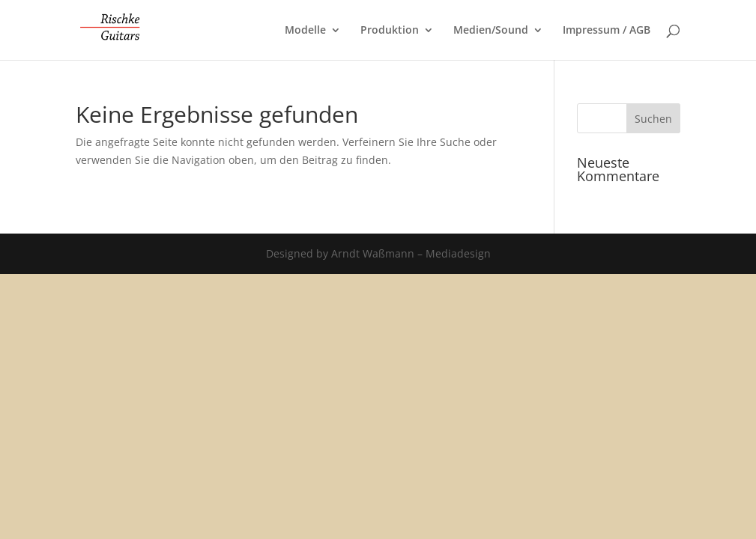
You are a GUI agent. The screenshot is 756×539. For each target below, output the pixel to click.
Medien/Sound (491, 31)
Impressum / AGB (607, 31)
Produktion (390, 31)
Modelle (305, 31)
